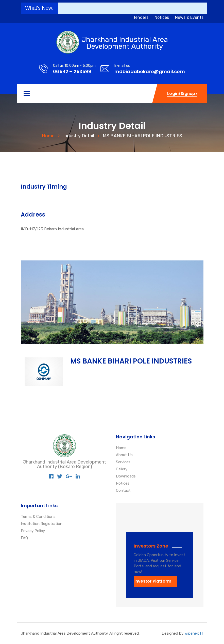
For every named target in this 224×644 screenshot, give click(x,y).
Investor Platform (153, 581)
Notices (162, 17)
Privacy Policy (33, 531)
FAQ (24, 538)
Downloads (126, 476)
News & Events (189, 17)
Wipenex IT (194, 633)
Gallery (122, 469)
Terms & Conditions (38, 517)
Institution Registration (42, 524)
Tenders (141, 17)
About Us (124, 455)
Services (123, 462)
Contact (123, 491)
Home (48, 136)
